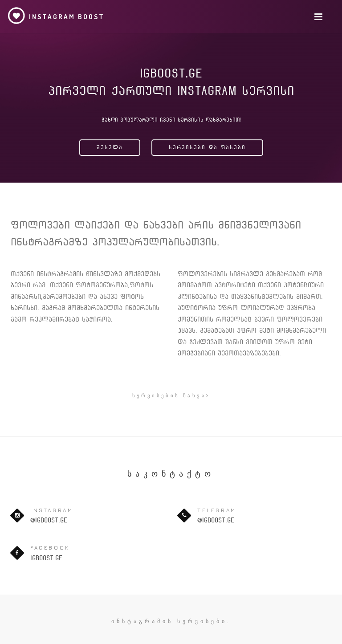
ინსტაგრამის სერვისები (169, 621)
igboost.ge (46, 558)
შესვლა (110, 147)
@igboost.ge (49, 520)
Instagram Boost (56, 16)
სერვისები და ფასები (207, 147)
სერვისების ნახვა (171, 395)
